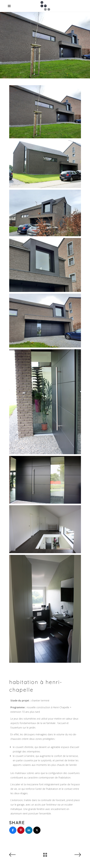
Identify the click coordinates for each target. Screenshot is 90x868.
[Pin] (21, 830)
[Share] (13, 830)
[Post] (37, 830)
